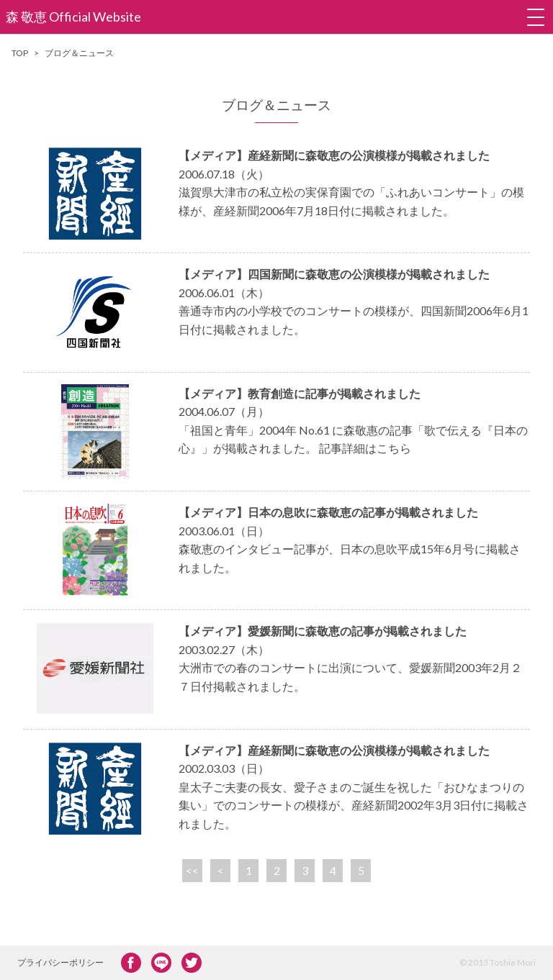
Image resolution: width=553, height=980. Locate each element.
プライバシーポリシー (60, 962)
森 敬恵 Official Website (73, 17)
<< (192, 870)
